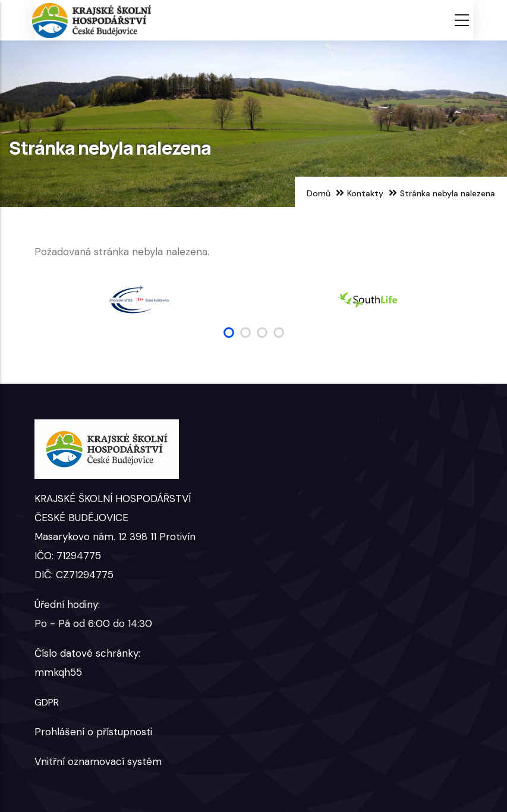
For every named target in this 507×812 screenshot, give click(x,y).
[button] (229, 333)
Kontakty (365, 193)
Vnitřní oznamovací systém (98, 761)
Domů (319, 193)
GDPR (47, 702)
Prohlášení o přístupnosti (93, 732)
